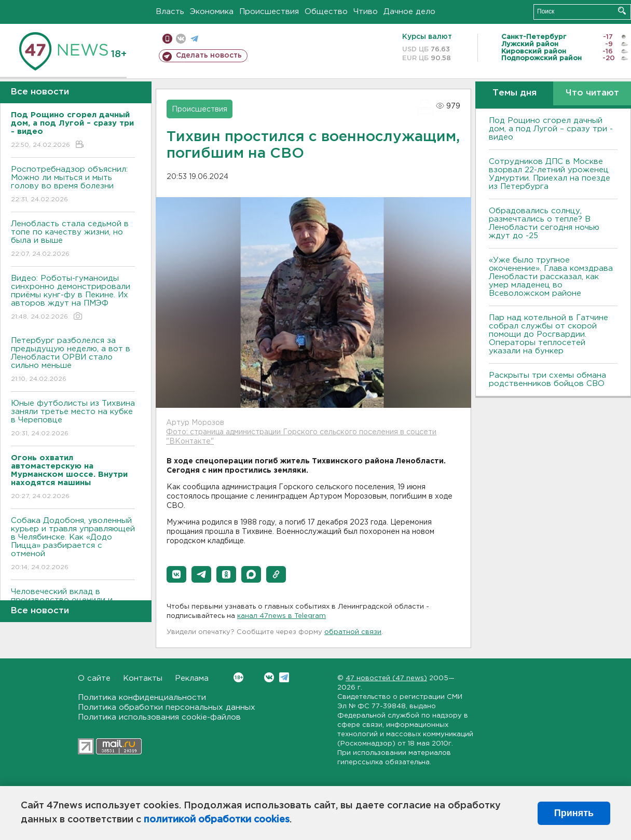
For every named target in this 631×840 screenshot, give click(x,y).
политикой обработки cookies (217, 820)
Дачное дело (409, 12)
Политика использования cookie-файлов (159, 717)
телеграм (194, 39)
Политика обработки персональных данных (167, 707)
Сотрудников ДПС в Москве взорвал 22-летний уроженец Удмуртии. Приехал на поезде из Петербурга (550, 174)
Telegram (284, 677)
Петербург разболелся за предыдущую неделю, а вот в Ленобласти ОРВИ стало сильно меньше (73, 360)
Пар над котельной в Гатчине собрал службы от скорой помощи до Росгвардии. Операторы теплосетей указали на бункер (548, 334)
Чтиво (366, 12)
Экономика (212, 12)
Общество (326, 12)
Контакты (143, 678)
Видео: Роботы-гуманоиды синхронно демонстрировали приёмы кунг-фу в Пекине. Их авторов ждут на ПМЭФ (73, 298)
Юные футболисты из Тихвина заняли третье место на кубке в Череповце (73, 419)
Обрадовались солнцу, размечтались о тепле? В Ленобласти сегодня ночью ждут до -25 (544, 223)
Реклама (192, 678)
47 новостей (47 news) (386, 678)
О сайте (94, 678)
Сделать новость (209, 56)
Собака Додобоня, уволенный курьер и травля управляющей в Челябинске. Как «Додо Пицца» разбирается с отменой (73, 545)
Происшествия (269, 12)
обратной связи (353, 632)
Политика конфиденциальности (142, 698)
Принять (574, 813)
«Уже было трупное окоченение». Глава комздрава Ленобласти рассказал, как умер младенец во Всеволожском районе (551, 277)
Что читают (592, 93)
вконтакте (181, 39)
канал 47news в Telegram (282, 616)
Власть (170, 12)
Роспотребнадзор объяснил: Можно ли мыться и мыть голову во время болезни (73, 185)
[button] (176, 574)
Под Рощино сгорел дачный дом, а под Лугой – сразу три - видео (551, 129)
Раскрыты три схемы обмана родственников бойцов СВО (547, 380)
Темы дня (515, 93)
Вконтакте (238, 677)
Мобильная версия (167, 39)
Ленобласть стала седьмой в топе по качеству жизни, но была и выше (73, 239)
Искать (622, 11)
